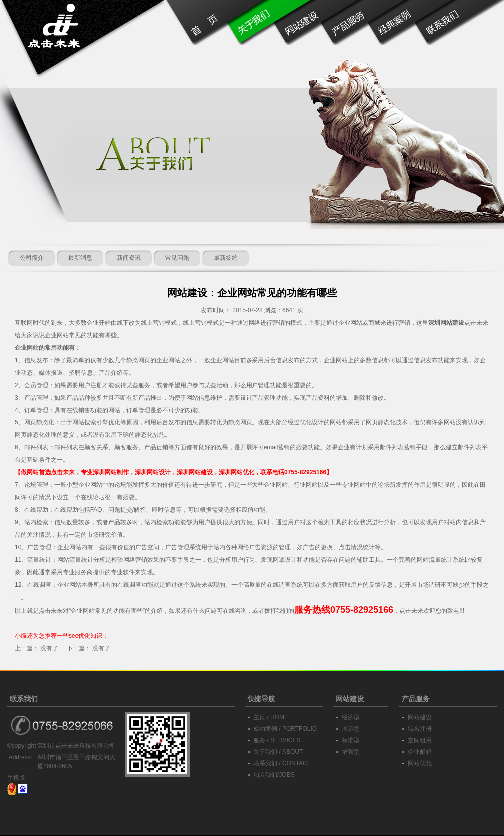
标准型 (351, 740)
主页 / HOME (271, 717)
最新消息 (80, 258)
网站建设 (420, 717)
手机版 (16, 778)
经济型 (351, 717)
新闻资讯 (129, 258)
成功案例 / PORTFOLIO (285, 729)
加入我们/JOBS (274, 775)
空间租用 (420, 740)
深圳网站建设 (446, 323)
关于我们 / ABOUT (278, 752)
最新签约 (226, 258)
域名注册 (420, 729)
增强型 (351, 752)
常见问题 (177, 258)
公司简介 (32, 258)
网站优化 (420, 763)
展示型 (351, 729)
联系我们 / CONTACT (282, 763)
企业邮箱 (420, 752)
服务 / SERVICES (277, 740)
